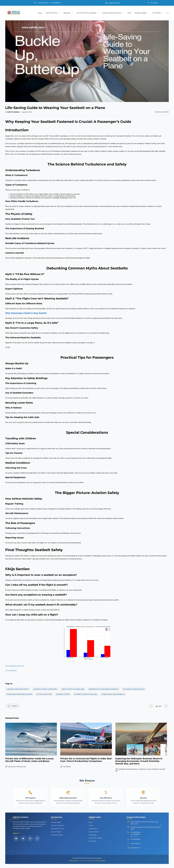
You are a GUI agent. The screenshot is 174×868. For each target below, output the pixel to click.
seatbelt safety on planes (86, 694)
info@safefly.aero (136, 848)
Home (40, 13)
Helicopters (153, 769)
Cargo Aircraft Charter (57, 835)
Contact (91, 825)
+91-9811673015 (135, 832)
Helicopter (67, 13)
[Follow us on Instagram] (37, 839)
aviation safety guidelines (45, 689)
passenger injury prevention (19, 694)
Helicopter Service (94, 832)
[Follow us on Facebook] (16, 839)
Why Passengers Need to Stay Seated (26, 313)
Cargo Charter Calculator (96, 838)
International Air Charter (57, 829)
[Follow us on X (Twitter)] (23, 839)
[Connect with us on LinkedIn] (30, 839)
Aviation (165, 112)
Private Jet (21, 767)
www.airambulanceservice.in (15, 666)
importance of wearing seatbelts (104, 689)
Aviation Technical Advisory (112, 13)
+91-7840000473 (135, 834)
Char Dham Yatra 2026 (57, 825)
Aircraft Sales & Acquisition (86, 13)
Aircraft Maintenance (128, 769)
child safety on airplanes (73, 689)
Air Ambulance (93, 835)
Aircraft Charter (52, 13)
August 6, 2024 (27, 112)
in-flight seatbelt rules (134, 689)
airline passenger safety (18, 689)
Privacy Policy (93, 841)
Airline (158, 112)
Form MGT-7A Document (87, 861)
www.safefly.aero (11, 671)
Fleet (129, 13)
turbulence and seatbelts (113, 694)
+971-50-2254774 (136, 844)
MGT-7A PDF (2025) (100, 861)
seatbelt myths (63, 694)
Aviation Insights (140, 13)
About (90, 822)
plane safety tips (44, 694)
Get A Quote (156, 13)
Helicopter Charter (56, 822)
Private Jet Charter (56, 832)
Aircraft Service (93, 829)
